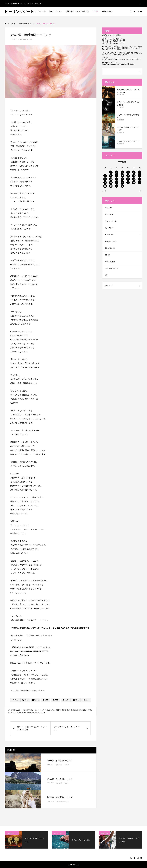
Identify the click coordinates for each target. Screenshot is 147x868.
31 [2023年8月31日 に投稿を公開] (122, 186)
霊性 (107, 275)
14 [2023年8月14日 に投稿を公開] (105, 179)
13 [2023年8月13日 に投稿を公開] (140, 176)
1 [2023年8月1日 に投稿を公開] (111, 172)
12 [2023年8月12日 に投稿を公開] (134, 176)
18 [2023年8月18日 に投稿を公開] (128, 179)
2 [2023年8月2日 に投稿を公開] (117, 172)
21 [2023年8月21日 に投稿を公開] (105, 183)
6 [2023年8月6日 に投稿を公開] (140, 172)
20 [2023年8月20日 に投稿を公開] (140, 179)
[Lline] (46, 700)
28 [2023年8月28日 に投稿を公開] (105, 186)
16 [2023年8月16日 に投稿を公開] (117, 179)
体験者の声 (109, 235)
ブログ (95, 11)
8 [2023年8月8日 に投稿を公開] (111, 176)
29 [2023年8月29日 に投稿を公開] (111, 186)
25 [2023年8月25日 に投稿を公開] (128, 183)
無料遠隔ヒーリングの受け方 (77, 11)
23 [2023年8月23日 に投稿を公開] (117, 183)
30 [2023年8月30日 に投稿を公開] (117, 186)
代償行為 (58, 710)
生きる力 (20, 712)
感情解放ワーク (111, 241)
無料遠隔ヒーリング (26, 40)
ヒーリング (109, 228)
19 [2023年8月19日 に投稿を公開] (134, 179)
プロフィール (40, 11)
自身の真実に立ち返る (30, 712)
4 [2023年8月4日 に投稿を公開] (128, 172)
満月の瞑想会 (110, 262)
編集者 (18, 710)
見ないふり (41, 712)
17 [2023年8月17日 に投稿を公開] (122, 179)
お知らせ (108, 208)
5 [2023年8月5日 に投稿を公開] (134, 172)
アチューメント (111, 221)
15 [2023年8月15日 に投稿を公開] (111, 179)
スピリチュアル (50, 710)
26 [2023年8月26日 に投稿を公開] (134, 183)
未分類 (108, 255)
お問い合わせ (107, 11)
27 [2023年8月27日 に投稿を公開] (140, 183)
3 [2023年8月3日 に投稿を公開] (122, 172)
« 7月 (104, 191)
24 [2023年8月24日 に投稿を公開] (122, 183)
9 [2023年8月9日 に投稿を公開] (117, 176)
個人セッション (55, 11)
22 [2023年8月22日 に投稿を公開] (111, 183)
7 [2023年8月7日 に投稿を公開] (105, 176)
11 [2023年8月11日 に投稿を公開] (128, 176)
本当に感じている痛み (80, 710)
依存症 (64, 710)
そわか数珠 (109, 214)
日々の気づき (110, 248)
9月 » (141, 191)
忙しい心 (69, 710)
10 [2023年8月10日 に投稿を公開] (122, 176)
